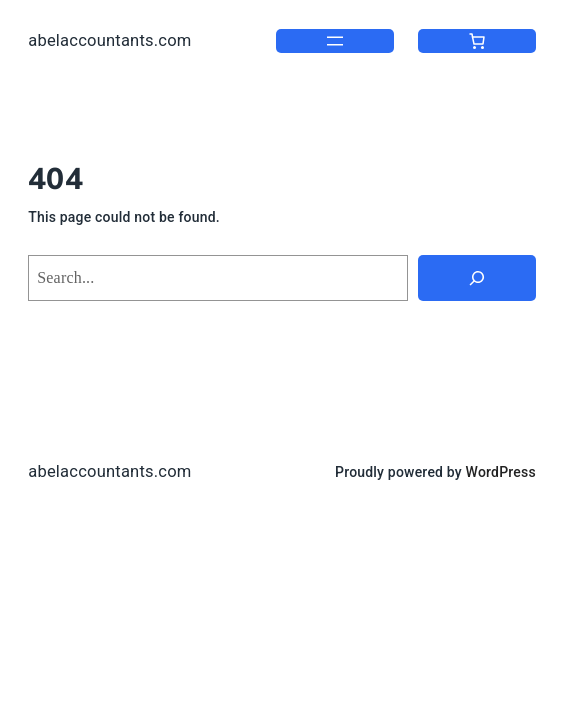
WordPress (501, 472)
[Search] (477, 278)
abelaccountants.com (109, 40)
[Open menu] (335, 41)
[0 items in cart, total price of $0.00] (477, 41)
